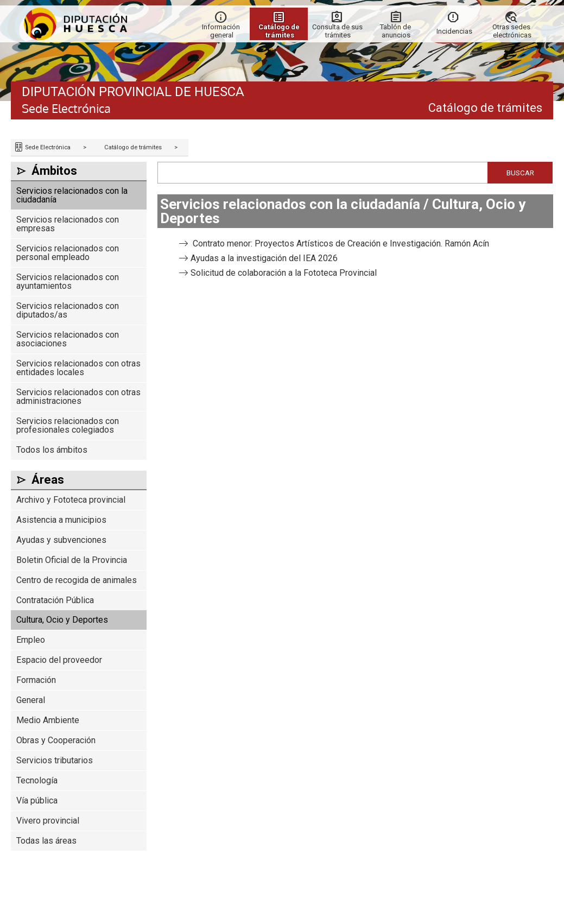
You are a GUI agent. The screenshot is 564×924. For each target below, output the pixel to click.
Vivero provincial (48, 821)
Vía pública (37, 800)
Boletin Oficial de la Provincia (72, 560)
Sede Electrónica (47, 147)
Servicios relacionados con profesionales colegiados (68, 425)
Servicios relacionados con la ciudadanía (72, 195)
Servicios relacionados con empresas (68, 224)
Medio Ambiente (48, 720)
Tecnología (37, 780)
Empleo (31, 640)
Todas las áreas (46, 841)
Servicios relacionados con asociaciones (68, 339)
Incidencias (454, 31)
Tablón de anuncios (396, 31)
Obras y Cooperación (56, 740)
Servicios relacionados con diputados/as (68, 310)
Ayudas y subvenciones (61, 540)
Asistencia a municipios (61, 520)
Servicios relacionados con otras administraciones (78, 397)
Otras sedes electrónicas (512, 31)
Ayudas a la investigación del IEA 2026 (264, 258)
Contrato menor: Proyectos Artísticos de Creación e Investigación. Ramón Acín (340, 243)
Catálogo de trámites (133, 147)
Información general (222, 31)
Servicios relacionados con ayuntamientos (68, 281)
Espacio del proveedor (59, 660)
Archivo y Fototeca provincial (71, 500)
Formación (36, 680)
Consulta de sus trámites (338, 31)
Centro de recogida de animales (77, 580)
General (31, 700)
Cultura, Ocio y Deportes (62, 620)
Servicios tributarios (55, 760)
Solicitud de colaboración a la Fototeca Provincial (284, 273)
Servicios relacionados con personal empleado (68, 253)
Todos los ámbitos (52, 450)
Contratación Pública (55, 600)
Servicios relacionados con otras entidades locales (78, 368)
